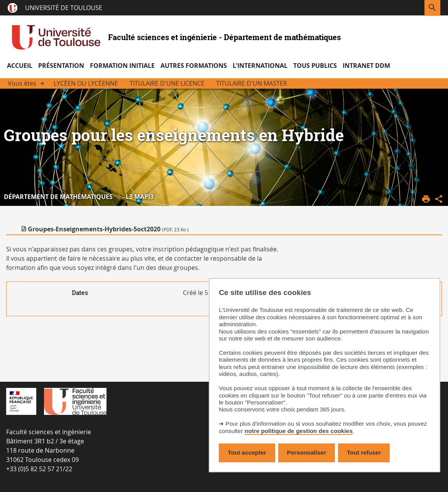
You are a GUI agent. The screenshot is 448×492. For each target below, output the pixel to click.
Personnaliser (307, 452)
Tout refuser (364, 452)
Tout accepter (247, 452)
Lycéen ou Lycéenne (86, 83)
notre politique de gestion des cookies (299, 431)
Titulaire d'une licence (167, 83)
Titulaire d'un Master (252, 83)
